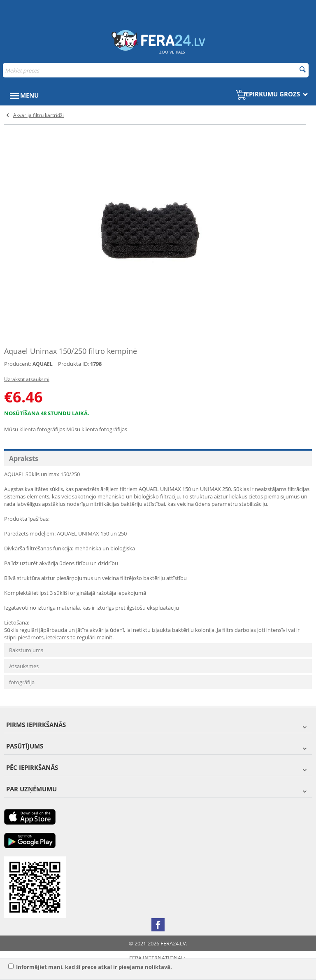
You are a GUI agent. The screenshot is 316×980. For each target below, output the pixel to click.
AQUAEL (43, 364)
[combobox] (156, 70)
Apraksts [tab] (24, 458)
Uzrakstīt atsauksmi (27, 379)
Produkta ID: (73, 364)
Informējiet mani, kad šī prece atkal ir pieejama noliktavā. (90, 967)
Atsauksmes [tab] (24, 666)
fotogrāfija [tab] (22, 682)
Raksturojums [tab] (26, 650)
